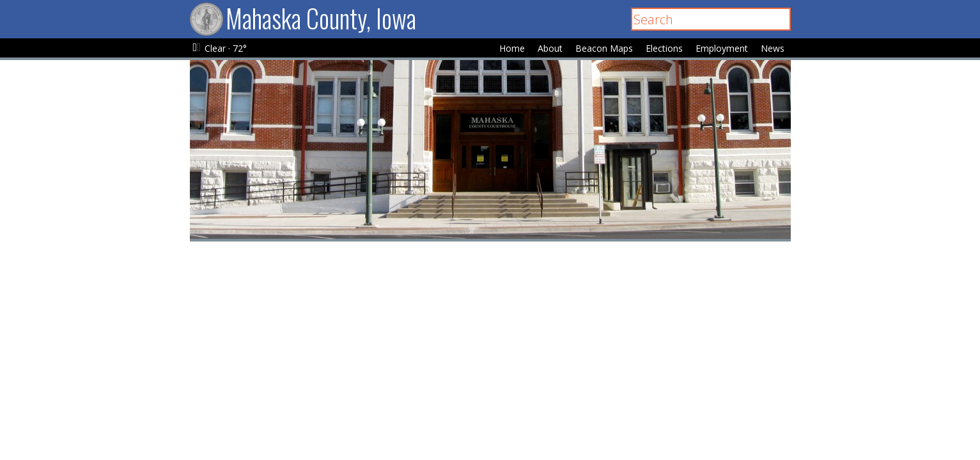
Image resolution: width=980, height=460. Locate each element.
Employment (722, 48)
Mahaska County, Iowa (303, 18)
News (773, 48)
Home (512, 48)
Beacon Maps (604, 48)
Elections (664, 48)
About (550, 48)
